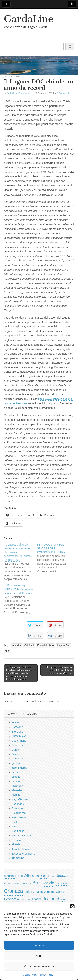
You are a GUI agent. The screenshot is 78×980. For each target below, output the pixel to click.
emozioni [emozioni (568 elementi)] (25, 900)
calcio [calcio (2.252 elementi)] (49, 883)
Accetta (39, 945)
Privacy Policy (46, 975)
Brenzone (17, 732)
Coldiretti (29, 645)
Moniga (16, 795)
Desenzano (18, 745)
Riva (14, 822)
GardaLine (29, 19)
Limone (16, 777)
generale (17, 763)
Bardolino (17, 727)
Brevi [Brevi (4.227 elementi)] (37, 883)
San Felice (18, 831)
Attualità (17, 645)
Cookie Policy (30, 975)
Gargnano (18, 759)
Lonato (16, 781)
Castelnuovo (19, 736)
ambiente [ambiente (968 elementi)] (10, 876)
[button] (72, 906)
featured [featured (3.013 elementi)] (51, 899)
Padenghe (18, 804)
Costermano (19, 741)
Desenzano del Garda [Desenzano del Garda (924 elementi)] (50, 892)
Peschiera (18, 808)
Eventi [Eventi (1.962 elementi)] (37, 899)
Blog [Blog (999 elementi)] (43, 876)
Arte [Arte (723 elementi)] (20, 876)
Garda (15, 750)
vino (7, 651)
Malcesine (18, 786)
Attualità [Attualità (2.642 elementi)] (32, 875)
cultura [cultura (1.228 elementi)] (29, 892)
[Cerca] (70, 47)
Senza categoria (21, 835)
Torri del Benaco (21, 849)
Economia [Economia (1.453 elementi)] (12, 899)
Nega (39, 956)
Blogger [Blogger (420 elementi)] (52, 876)
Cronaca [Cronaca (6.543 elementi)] (13, 891)
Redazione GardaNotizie (19, 93)
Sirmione (17, 840)
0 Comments (64, 93)
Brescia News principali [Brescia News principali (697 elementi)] (17, 883)
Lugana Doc (64, 645)
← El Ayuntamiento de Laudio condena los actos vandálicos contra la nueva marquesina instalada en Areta (20, 673)
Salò (14, 826)
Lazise (15, 772)
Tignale (16, 844)
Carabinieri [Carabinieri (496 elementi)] (61, 883)
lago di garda (12, 76)
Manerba (17, 790)
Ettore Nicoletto (45, 645)
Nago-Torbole (20, 799)
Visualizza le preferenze (39, 966)
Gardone (17, 754)
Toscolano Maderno (23, 854)
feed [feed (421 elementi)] (63, 900)
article (15, 722)
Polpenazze (19, 813)
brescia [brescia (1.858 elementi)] (63, 876)
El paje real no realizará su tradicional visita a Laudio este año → (59, 670)
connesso (24, 702)
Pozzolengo (19, 817)
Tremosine (18, 858)
